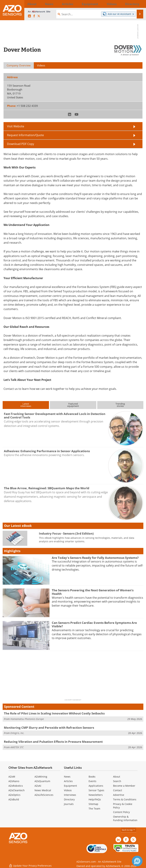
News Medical (43, 790)
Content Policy (121, 812)
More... (139, 4)
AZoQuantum (42, 781)
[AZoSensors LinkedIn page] (29, 16)
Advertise (119, 795)
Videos (68, 790)
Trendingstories (120, 405)
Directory (69, 799)
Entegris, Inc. (17, 733)
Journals (69, 804)
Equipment (70, 786)
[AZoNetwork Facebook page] (34, 16)
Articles (68, 781)
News (67, 777)
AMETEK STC (17, 747)
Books (92, 777)
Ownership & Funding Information (125, 818)
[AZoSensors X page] (39, 16)
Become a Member (124, 786)
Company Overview (19, 65)
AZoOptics (14, 795)
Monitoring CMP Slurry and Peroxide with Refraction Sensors (49, 728)
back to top (129, 830)
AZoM (12, 777)
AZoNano (14, 781)
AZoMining (41, 777)
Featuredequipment (73, 405)
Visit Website (16, 126)
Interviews (70, 795)
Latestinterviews (26, 405)
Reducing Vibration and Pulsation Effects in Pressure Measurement (53, 742)
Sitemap (93, 804)
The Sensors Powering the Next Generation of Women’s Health (93, 592)
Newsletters (96, 795)
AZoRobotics (16, 786)
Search (117, 781)
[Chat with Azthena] (137, 861)
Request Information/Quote (25, 135)
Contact (118, 790)
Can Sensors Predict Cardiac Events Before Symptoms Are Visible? (94, 624)
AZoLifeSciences (44, 795)
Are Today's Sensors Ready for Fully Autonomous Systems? (95, 558)
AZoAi (38, 786)
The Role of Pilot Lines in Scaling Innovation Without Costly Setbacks (54, 713)
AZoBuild (14, 799)
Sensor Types (96, 790)
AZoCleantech (17, 790)
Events (92, 781)
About (117, 777)
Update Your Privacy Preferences (30, 864)
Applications (96, 786)
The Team (94, 809)
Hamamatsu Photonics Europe (27, 719)
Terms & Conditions (125, 799)
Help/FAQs (95, 799)
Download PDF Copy (21, 144)
